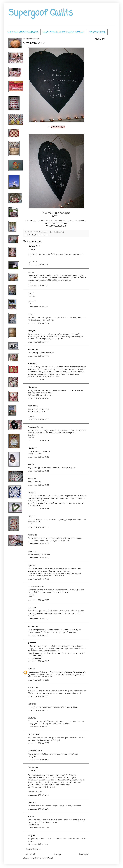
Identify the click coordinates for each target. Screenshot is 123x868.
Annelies (31, 535)
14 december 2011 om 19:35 (38, 528)
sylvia (30, 566)
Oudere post (84, 854)
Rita (30, 465)
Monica (31, 803)
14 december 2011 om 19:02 (38, 441)
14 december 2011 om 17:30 (38, 342)
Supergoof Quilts (41, 13)
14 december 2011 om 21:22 (38, 680)
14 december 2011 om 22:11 (38, 711)
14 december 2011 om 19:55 (38, 558)
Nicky (30, 516)
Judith (31, 608)
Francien (31, 364)
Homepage (57, 854)
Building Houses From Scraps (39, 235)
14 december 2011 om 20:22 (39, 600)
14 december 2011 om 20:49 (39, 635)
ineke (30, 669)
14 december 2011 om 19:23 (38, 457)
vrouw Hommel (34, 751)
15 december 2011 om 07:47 (38, 795)
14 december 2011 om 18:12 (38, 380)
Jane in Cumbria (34, 587)
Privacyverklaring (97, 32)
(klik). (58, 127)
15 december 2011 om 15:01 (38, 844)
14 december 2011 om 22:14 (38, 727)
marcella (31, 688)
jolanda (31, 643)
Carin (30, 315)
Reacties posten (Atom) (44, 858)
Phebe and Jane (34, 427)
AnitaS (31, 552)
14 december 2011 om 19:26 (38, 471)
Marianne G (33, 246)
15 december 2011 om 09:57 (39, 809)
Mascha (31, 448)
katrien (31, 704)
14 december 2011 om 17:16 (38, 307)
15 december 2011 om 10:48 (38, 828)
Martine (31, 387)
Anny (30, 836)
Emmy (31, 479)
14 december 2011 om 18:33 (38, 420)
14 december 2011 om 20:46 (39, 619)
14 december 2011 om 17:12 (38, 286)
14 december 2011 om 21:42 (38, 697)
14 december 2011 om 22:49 (39, 760)
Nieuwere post (29, 854)
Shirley (31, 718)
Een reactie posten (33, 849)
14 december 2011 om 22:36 (39, 743)
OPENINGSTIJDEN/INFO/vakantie (23, 32)
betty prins (32, 735)
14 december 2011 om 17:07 (38, 265)
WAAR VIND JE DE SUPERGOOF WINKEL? (63, 32)
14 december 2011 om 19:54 (38, 544)
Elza (30, 817)
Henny (30, 331)
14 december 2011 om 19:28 (38, 485)
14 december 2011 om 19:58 (38, 579)
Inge (30, 293)
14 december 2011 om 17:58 (38, 356)
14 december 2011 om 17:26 (38, 323)
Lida (30, 272)
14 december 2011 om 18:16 (38, 399)
